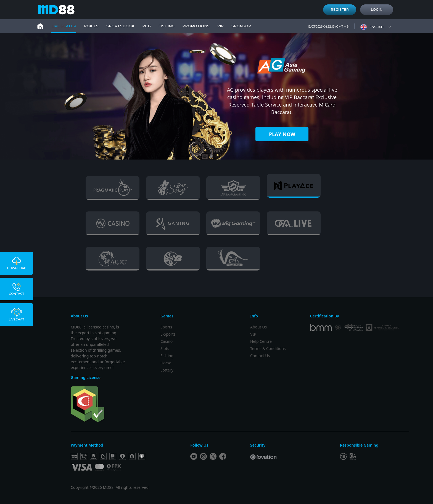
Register (340, 10)
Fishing (167, 356)
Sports (166, 327)
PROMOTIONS (196, 26)
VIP (221, 26)
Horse (166, 363)
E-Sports (168, 334)
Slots (165, 348)
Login (377, 10)
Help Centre (261, 341)
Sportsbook (120, 26)
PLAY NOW (282, 134)
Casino (167, 341)
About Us (258, 327)
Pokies (91, 26)
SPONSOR (241, 26)
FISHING (167, 26)
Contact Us (260, 356)
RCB (146, 26)
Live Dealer (64, 26)
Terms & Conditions (268, 348)
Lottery (167, 370)
